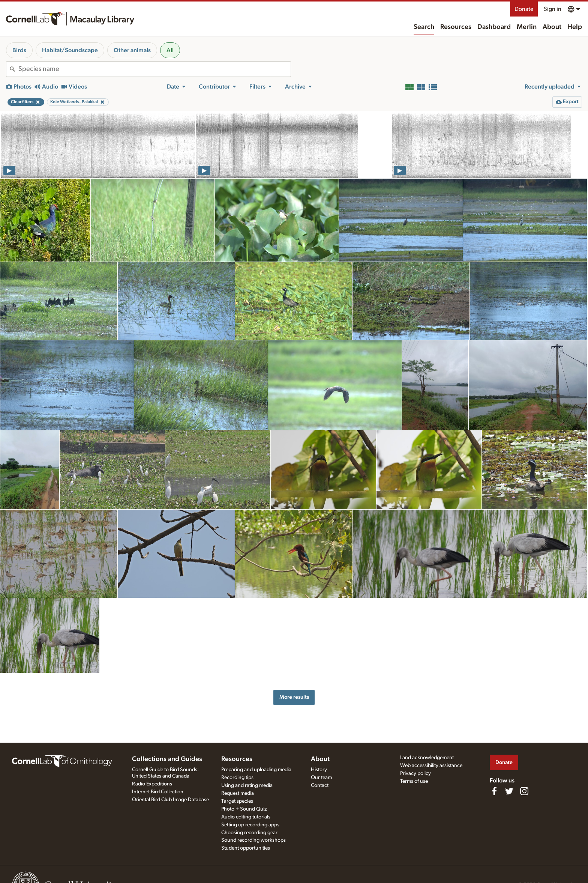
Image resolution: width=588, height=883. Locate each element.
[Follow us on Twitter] (509, 791)
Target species (237, 801)
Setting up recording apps (250, 825)
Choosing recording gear (249, 833)
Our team (321, 778)
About (552, 27)
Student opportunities (246, 848)
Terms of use (414, 781)
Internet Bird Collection (158, 792)
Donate (524, 9)
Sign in (553, 9)
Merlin (527, 27)
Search (424, 27)
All (170, 50)
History (319, 770)
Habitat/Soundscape (70, 50)
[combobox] (154, 69)
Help (575, 27)
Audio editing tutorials (246, 817)
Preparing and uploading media (256, 770)
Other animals (132, 50)
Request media (238, 793)
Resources (456, 27)
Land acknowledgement (427, 758)
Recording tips (237, 778)
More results (294, 697)
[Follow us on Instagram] (524, 791)
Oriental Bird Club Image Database (170, 800)
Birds (19, 50)
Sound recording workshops (253, 840)
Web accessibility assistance (431, 766)
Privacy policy (415, 773)
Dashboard (494, 27)
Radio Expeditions (152, 784)
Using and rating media (247, 785)
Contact (320, 785)
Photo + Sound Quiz (244, 809)
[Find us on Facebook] (494, 791)
